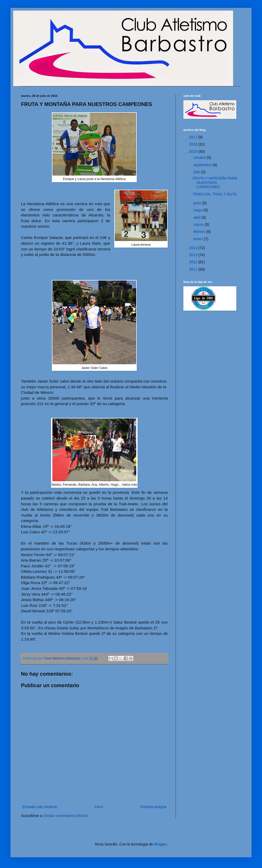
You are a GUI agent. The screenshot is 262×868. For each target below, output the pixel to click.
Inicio (99, 807)
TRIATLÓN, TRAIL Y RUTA (215, 194)
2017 (194, 137)
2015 (194, 152)
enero (199, 239)
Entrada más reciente (40, 807)
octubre (200, 158)
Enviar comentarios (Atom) (66, 816)
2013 (194, 255)
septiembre (203, 165)
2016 (194, 144)
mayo (198, 210)
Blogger (160, 844)
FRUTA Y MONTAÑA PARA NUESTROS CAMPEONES (215, 183)
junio (198, 203)
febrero (200, 232)
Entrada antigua (153, 807)
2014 (194, 248)
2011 (194, 269)
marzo (199, 225)
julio (197, 172)
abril (197, 217)
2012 (194, 262)
